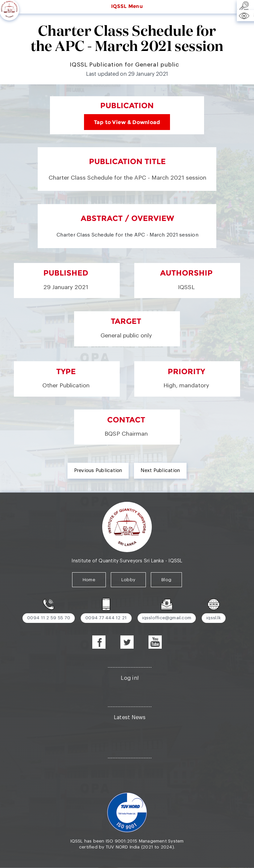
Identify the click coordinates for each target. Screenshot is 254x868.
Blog (166, 580)
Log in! (130, 678)
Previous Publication (98, 471)
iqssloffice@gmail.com (167, 618)
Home (89, 580)
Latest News (130, 717)
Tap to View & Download (127, 122)
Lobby (128, 580)
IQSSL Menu (127, 6)
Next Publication (160, 471)
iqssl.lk (214, 618)
